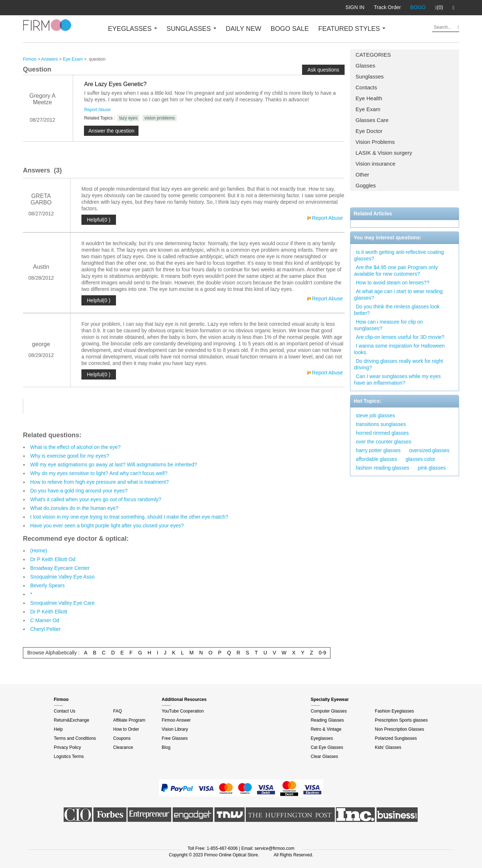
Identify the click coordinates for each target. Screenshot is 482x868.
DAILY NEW (243, 29)
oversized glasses (429, 450)
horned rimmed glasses (382, 433)
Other (362, 175)
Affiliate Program (129, 720)
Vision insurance (375, 164)
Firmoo (30, 59)
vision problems (159, 118)
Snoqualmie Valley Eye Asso (62, 577)
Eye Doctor (369, 131)
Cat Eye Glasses (327, 747)
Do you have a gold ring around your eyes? (79, 491)
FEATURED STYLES (352, 29)
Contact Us (65, 711)
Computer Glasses (329, 711)
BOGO (418, 7)
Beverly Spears (47, 585)
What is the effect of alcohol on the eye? (75, 447)
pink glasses (432, 468)
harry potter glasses (378, 450)
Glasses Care (372, 120)
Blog (166, 747)
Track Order (387, 7)
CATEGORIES (373, 55)
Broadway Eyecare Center (60, 568)
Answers (49, 59)
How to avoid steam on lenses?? (393, 283)
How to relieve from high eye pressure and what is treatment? (99, 482)
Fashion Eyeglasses (394, 711)
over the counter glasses (384, 442)
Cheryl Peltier (45, 629)
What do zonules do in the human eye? (74, 508)
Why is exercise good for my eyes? (70, 456)
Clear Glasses (324, 757)
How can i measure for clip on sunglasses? (388, 325)
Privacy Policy (67, 747)
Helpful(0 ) (99, 220)
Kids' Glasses (388, 747)
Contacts (366, 87)
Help (58, 729)
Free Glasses (175, 738)
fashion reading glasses (383, 468)
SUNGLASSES (191, 29)
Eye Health (369, 98)
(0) (439, 8)
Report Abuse (97, 110)
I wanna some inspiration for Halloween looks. (399, 349)
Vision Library (175, 729)
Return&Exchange (71, 720)
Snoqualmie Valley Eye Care (62, 603)
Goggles (366, 185)
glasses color (421, 459)
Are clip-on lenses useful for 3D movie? (400, 337)
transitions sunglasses (381, 424)
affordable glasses (376, 459)
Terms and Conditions (75, 738)
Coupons (122, 738)
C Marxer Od (45, 620)
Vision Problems (375, 142)
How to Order (126, 729)
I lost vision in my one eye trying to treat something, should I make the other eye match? (129, 517)
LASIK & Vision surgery (384, 153)
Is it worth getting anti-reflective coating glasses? (399, 255)
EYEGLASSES (132, 29)
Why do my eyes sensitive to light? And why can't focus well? (99, 473)
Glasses (365, 66)
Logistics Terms (69, 757)
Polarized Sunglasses (396, 738)
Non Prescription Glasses (399, 729)
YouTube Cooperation (183, 711)
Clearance (123, 747)
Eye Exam (368, 109)
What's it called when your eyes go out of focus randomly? (96, 499)
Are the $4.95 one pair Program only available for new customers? (396, 271)
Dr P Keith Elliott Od (53, 559)
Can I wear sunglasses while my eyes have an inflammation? (397, 380)
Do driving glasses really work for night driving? (399, 364)
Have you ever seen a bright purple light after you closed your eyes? (107, 526)
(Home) (39, 551)
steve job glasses (375, 415)
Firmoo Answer (176, 720)
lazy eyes (128, 118)
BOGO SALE (290, 29)
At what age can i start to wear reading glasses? (398, 295)
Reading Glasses (327, 720)
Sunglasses (370, 76)
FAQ (117, 711)
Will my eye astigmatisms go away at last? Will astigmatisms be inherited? (114, 465)
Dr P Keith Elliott (49, 612)
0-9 (322, 653)
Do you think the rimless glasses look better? (397, 310)
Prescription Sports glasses (401, 720)
